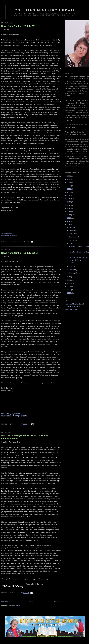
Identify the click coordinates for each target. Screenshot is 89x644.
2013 (69, 218)
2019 (69, 199)
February (73, 270)
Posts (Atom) (16, 606)
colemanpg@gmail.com (8, 233)
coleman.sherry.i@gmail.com (9, 236)
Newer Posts (6, 601)
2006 (69, 290)
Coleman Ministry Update (45, 10)
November (73, 230)
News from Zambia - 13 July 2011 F (20, 253)
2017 (69, 205)
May (71, 266)
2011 (69, 224)
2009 (69, 280)
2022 (69, 189)
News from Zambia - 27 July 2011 (19, 26)
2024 (69, 183)
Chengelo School (71, 309)
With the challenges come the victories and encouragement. (24, 437)
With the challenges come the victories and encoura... (78, 260)
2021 (69, 192)
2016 (69, 208)
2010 (69, 277)
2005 (69, 293)
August (72, 240)
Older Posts (57, 601)
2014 (69, 215)
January (72, 273)
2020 (69, 195)
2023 (69, 186)
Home (32, 601)
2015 (69, 212)
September (73, 237)
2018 (69, 202)
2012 (69, 221)
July (71, 243)
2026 (69, 176)
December (73, 227)
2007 (69, 287)
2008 (69, 283)
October (72, 234)
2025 (69, 179)
